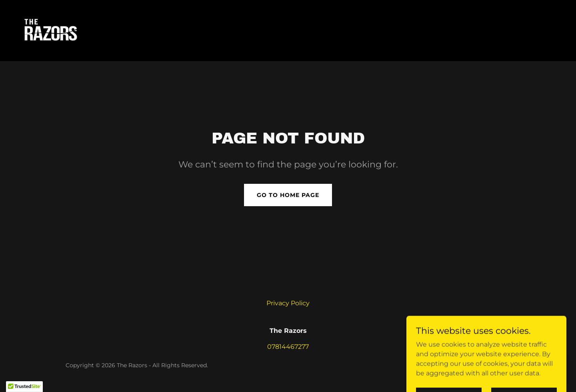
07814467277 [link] (288, 347)
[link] (49, 30)
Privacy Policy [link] (288, 303)
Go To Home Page (288, 195)
